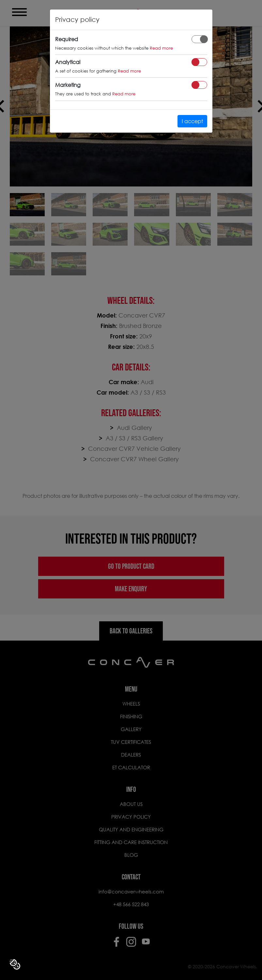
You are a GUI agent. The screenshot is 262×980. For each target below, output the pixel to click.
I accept (192, 121)
